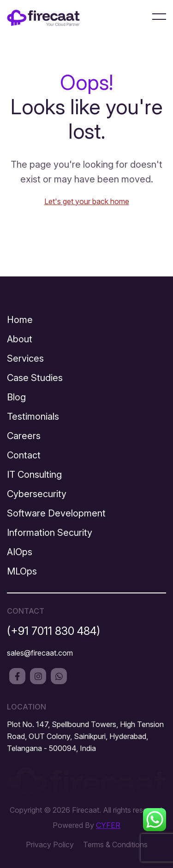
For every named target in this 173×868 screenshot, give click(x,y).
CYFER (108, 825)
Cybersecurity (37, 494)
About (20, 339)
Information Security (50, 533)
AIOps (20, 552)
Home (20, 320)
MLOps (22, 571)
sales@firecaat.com (40, 653)
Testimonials (33, 416)
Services (25, 358)
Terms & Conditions (115, 845)
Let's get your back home (87, 201)
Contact (24, 455)
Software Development (56, 513)
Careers (24, 436)
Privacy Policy (50, 845)
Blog (16, 397)
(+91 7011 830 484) (54, 631)
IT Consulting (34, 475)
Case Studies (35, 378)
